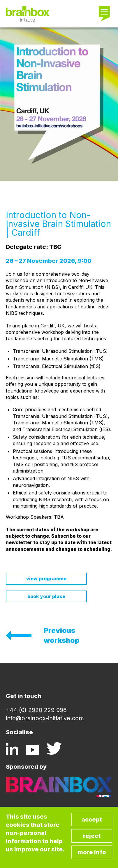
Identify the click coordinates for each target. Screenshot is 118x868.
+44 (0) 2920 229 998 (36, 710)
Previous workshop (62, 635)
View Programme (46, 579)
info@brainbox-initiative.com (45, 718)
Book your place (46, 596)
